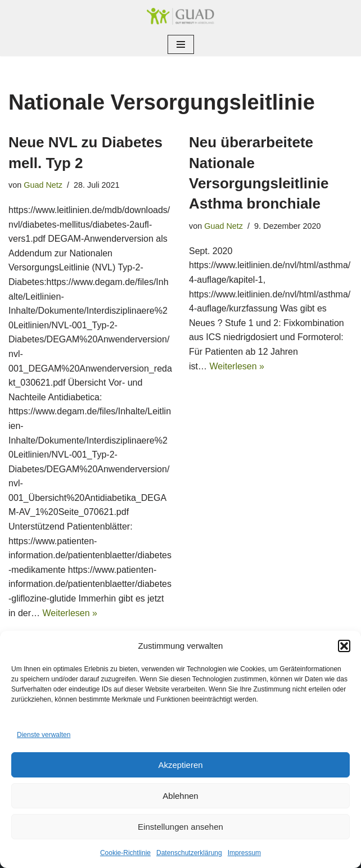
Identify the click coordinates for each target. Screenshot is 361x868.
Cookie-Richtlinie (125, 853)
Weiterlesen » (70, 613)
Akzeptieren (180, 765)
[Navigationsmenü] (181, 44)
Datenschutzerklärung (189, 853)
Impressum (244, 853)
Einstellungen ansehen (180, 827)
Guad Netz (43, 185)
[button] (344, 646)
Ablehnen (180, 796)
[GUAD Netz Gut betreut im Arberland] (180, 16)
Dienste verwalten (44, 735)
